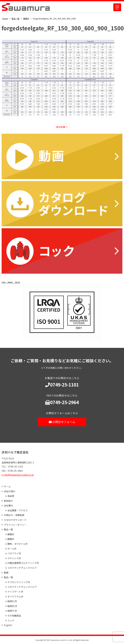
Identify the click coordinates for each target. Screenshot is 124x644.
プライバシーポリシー (15, 525)
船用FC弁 (12, 611)
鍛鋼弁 (11, 539)
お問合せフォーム (62, 422)
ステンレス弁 (14, 558)
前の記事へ (62, 127)
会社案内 (8, 506)
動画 (6, 573)
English (8, 625)
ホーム (7, 486)
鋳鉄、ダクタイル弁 (18, 544)
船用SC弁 (12, 601)
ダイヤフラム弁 (15, 597)
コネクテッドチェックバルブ (22, 568)
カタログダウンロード (15, 520)
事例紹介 (8, 501)
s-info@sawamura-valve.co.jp (18, 475)
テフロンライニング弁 (19, 582)
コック (11, 620)
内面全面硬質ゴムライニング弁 (23, 563)
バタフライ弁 (14, 553)
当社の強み (10, 491)
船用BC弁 (12, 606)
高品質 (11, 496)
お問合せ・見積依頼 (14, 515)
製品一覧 (8, 529)
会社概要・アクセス (18, 510)
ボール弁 (12, 549)
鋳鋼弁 (11, 534)
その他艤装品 (14, 616)
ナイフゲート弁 (15, 592)
